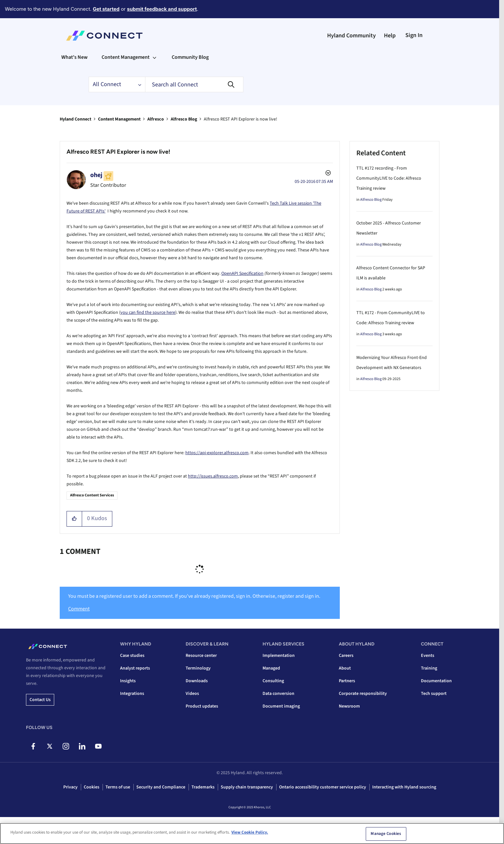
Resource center (201, 656)
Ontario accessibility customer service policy (323, 787)
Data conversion (278, 694)
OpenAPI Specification (242, 274)
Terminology (198, 668)
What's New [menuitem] (74, 57)
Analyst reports (135, 668)
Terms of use (118, 787)
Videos (192, 694)
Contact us (40, 700)
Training (429, 668)
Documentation (436, 681)
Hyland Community (351, 36)
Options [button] (327, 174)
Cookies (92, 787)
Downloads (197, 681)
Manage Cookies (386, 835)
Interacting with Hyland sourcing (404, 787)
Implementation (279, 656)
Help (390, 36)
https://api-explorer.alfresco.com (217, 453)
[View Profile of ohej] (96, 175)
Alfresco (156, 119)
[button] (74, 519)
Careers (346, 656)
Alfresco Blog (184, 119)
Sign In (414, 35)
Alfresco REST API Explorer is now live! (118, 152)
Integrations (132, 694)
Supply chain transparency (247, 787)
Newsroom (349, 706)
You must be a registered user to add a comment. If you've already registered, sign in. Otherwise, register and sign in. (194, 596)
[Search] (194, 84)
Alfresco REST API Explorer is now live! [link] (240, 119)
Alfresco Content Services (92, 495)
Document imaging (281, 706)
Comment (79, 609)
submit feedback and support (162, 9)
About (345, 668)
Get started (106, 9)
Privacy (70, 787)
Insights (128, 681)
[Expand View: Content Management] (154, 57)
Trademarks (203, 787)
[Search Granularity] (117, 84)
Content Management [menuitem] (126, 57)
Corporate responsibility (363, 694)
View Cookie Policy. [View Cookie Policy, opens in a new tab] (250, 833)
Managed (271, 668)
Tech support (434, 694)
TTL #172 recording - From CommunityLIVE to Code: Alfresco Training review (389, 178)
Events (428, 656)
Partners (347, 681)
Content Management (119, 119)
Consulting (273, 681)
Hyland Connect (75, 119)
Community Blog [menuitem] (190, 57)
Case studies (132, 656)
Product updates (202, 706)
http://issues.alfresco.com (213, 476)
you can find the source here (148, 313)
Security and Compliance (161, 787)
